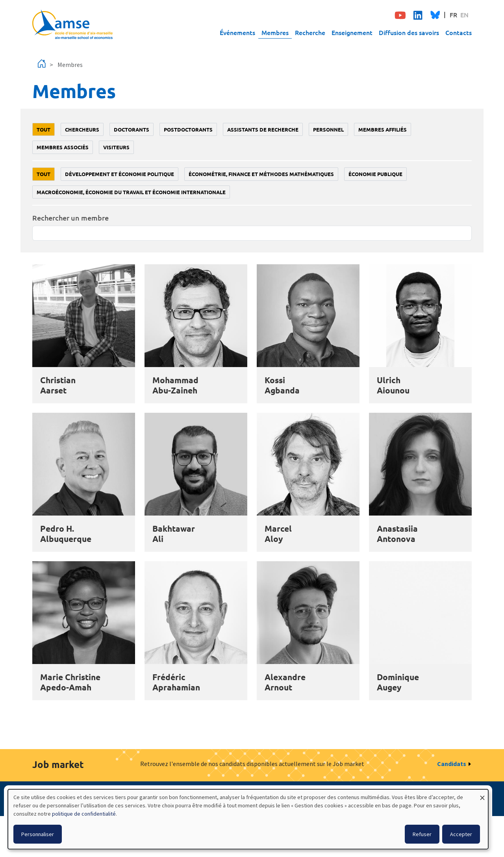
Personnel (328, 129)
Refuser (422, 834)
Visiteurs (116, 147)
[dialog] (248, 819)
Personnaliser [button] (38, 834)
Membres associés (63, 147)
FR (453, 15)
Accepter (461, 834)
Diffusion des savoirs (409, 32)
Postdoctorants (188, 129)
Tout (44, 129)
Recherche (310, 32)
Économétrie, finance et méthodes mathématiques (261, 174)
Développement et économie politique (120, 174)
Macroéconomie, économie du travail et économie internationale (131, 192)
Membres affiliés (383, 129)
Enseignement (352, 32)
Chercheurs (82, 129)
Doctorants (132, 129)
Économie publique (375, 174)
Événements (237, 32)
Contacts (459, 32)
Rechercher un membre (70, 218)
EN (464, 15)
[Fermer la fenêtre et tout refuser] (482, 794)
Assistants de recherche (263, 129)
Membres (275, 32)
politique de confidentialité (84, 814)
